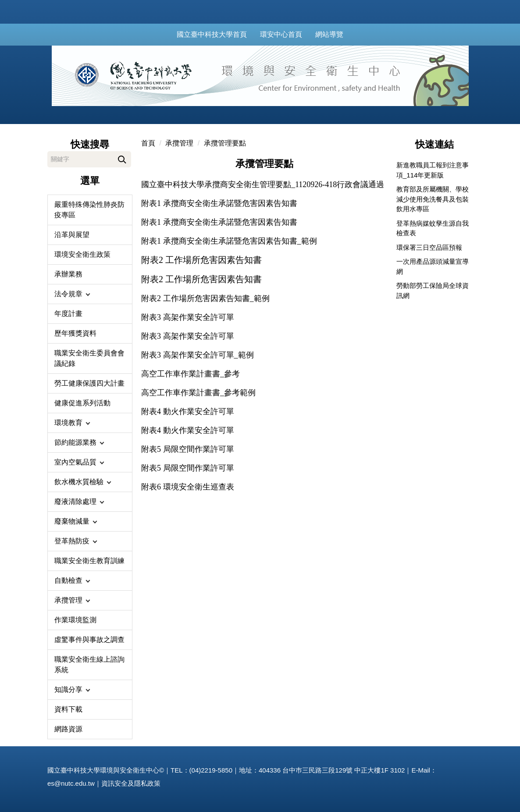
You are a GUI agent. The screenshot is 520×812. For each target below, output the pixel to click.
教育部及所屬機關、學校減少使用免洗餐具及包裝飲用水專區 (433, 199)
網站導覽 (339, 34)
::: (170, 34)
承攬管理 (179, 143)
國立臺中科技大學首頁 (221, 34)
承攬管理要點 (225, 143)
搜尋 (122, 158)
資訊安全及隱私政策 (131, 783)
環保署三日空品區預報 (429, 247)
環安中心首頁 (291, 34)
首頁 (148, 143)
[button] (90, 294)
